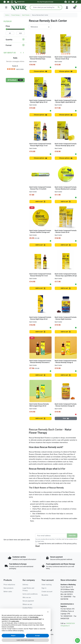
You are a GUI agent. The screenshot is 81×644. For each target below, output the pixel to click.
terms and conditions (30, 594)
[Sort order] (40, 27)
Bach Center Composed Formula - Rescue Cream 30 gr (66, 58)
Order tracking (47, 585)
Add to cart (40, 202)
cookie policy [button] (15, 621)
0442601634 (70, 623)
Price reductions (9, 585)
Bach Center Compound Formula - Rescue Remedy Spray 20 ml (66, 145)
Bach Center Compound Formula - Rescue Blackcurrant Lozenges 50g (66, 189)
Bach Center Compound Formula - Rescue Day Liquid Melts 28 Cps (66, 275)
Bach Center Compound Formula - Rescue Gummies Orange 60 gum (66, 406)
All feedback (15, 80)
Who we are (27, 597)
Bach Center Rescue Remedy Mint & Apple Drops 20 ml (39, 405)
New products (8, 588)
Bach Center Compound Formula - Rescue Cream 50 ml (66, 231)
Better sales (8, 592)
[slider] (7, 29)
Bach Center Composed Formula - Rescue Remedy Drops (40, 58)
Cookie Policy (27, 608)
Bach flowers (26, 15)
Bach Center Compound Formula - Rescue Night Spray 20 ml (40, 101)
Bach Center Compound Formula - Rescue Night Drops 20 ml (40, 318)
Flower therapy (16, 15)
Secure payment (28, 601)
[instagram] (69, 2)
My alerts (45, 595)
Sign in (44, 588)
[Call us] (20, 2)
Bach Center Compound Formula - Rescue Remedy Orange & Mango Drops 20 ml (66, 363)
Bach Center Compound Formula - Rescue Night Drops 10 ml (40, 145)
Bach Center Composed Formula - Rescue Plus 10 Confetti (40, 188)
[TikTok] (51, 630)
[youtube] (73, 2)
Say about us (10, 53)
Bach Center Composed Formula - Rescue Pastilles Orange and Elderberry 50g (40, 232)
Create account (47, 592)
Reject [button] (13, 636)
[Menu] (6, 7)
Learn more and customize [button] (25, 640)
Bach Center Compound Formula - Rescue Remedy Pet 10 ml (40, 275)
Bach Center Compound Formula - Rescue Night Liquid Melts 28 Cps (66, 102)
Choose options (40, 71)
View (66, 419)
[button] (48, 612)
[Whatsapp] (12, 2)
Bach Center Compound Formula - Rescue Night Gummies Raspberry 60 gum (66, 319)
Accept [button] (37, 636)
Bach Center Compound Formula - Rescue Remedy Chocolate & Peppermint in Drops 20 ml (40, 363)
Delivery (25, 585)
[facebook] (66, 2)
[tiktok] (77, 2)
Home (7, 15)
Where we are (27, 604)
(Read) (37, 546)
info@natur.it (65, 626)
